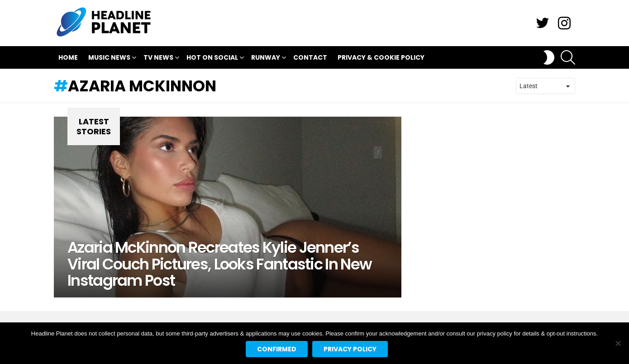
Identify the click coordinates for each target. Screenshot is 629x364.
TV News (158, 59)
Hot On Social (212, 59)
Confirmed (277, 349)
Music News (109, 59)
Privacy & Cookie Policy (381, 57)
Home (68, 57)
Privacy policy (350, 349)
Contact (310, 57)
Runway (266, 59)
